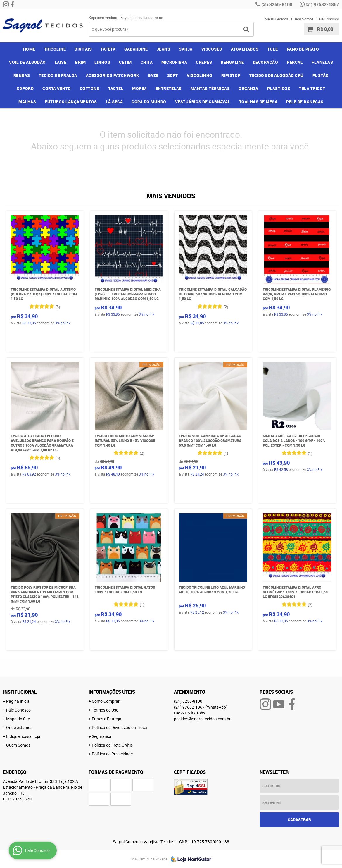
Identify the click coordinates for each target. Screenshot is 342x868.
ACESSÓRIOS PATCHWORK (113, 75)
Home (29, 49)
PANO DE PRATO (303, 49)
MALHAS (27, 102)
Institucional (20, 692)
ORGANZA (248, 88)
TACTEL (116, 88)
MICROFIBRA (174, 62)
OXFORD (25, 88)
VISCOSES (212, 49)
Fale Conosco (328, 19)
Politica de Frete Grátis (112, 745)
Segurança (102, 736)
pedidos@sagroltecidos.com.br (202, 719)
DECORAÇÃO (266, 62)
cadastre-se (153, 18)
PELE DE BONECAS (305, 102)
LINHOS (102, 62)
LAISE (61, 62)
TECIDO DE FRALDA (58, 75)
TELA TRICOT (312, 88)
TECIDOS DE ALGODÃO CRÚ (277, 75)
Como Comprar (106, 701)
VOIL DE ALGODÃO (27, 62)
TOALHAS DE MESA (258, 102)
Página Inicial (18, 701)
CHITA (147, 62)
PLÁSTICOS (279, 88)
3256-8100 (277, 4)
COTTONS (90, 88)
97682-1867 (322, 4)
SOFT (173, 75)
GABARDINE (136, 49)
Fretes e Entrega (107, 719)
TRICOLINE (55, 49)
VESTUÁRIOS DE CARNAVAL (203, 102)
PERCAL (295, 62)
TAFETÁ (108, 49)
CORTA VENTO (57, 88)
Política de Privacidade (112, 754)
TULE (273, 49)
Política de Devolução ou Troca (119, 727)
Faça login (129, 18)
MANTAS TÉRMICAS (210, 88)
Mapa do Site (18, 719)
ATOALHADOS (245, 49)
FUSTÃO (321, 75)
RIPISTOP (231, 75)
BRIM (80, 62)
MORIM (139, 88)
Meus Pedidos (276, 19)
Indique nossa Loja (23, 736)
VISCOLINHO (200, 75)
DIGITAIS (83, 49)
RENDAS (22, 75)
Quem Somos (302, 19)
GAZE (153, 75)
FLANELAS (322, 62)
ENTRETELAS (169, 88)
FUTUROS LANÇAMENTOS (71, 102)
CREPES (204, 62)
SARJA (186, 49)
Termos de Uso (105, 710)
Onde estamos (19, 727)
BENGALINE (232, 62)
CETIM (125, 62)
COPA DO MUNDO (149, 102)
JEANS (164, 49)
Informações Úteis (112, 692)
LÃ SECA (114, 102)
